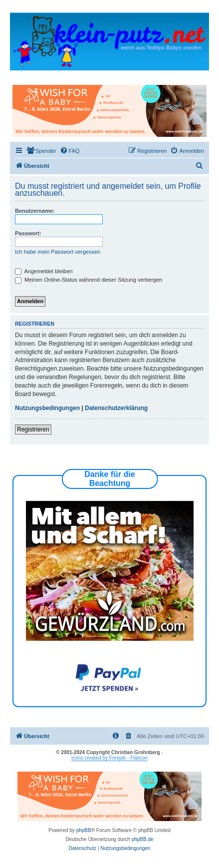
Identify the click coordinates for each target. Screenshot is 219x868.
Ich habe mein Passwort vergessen (58, 252)
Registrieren (33, 430)
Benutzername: (35, 211)
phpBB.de (143, 839)
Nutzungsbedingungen (47, 408)
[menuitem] (41, 151)
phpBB (84, 830)
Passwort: (28, 233)
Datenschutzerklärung (116, 408)
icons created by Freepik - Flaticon (109, 758)
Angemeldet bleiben (44, 271)
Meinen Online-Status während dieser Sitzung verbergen (89, 280)
